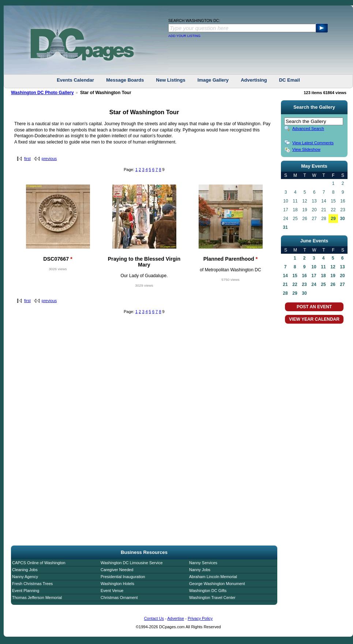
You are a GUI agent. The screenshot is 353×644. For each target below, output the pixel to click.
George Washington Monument (217, 584)
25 (323, 284)
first (27, 159)
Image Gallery (213, 80)
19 (333, 276)
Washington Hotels (117, 584)
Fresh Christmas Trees (32, 584)
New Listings (171, 80)
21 (285, 284)
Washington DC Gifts (208, 591)
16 (304, 276)
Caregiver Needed (117, 570)
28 (285, 293)
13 (342, 267)
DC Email (290, 80)
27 (342, 284)
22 (295, 284)
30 (342, 219)
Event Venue (112, 591)
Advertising (254, 80)
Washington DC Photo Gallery (42, 93)
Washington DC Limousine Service (132, 563)
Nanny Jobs (200, 570)
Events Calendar (75, 80)
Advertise (176, 618)
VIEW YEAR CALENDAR (314, 319)
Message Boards (125, 80)
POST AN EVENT (314, 307)
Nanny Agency (25, 577)
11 (323, 267)
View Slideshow (306, 149)
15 (295, 276)
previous (49, 159)
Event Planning (26, 591)
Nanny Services (203, 563)
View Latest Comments (313, 143)
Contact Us (154, 618)
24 (314, 284)
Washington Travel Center (212, 598)
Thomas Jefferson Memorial (37, 598)
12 (333, 267)
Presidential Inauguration (123, 577)
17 (314, 276)
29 (333, 219)
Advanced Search (308, 129)
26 (333, 284)
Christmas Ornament (119, 598)
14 (285, 276)
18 (323, 276)
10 (314, 267)
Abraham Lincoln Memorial (213, 577)
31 (285, 227)
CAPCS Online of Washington (39, 563)
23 (304, 284)
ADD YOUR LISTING (184, 36)
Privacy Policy (200, 618)
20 (342, 276)
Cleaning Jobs (25, 570)
